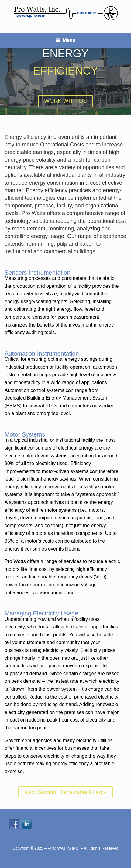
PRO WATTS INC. (64, 848)
